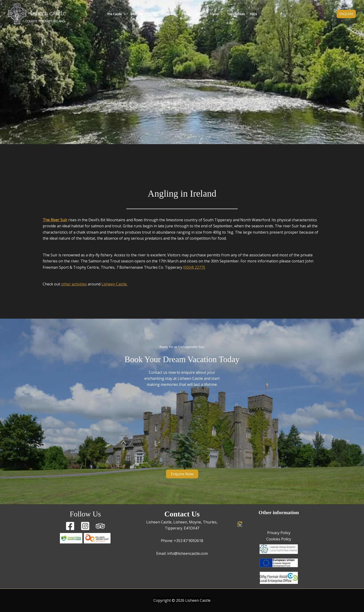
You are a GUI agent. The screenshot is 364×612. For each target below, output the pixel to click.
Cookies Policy (279, 539)
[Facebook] (70, 526)
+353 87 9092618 (188, 541)
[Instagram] (85, 526)
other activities (74, 284)
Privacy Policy (279, 533)
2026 (180, 600)
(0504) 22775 (194, 267)
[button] (124, 14)
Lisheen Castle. (114, 284)
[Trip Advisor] (100, 526)
